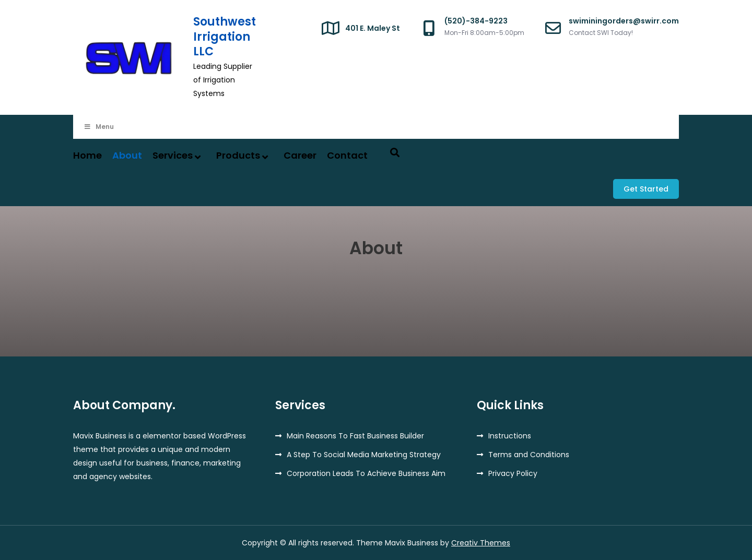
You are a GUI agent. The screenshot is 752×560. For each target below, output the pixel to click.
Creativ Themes (481, 543)
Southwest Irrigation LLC (225, 37)
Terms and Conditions (529, 455)
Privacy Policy (513, 473)
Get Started (646, 189)
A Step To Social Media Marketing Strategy (364, 455)
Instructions (510, 436)
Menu (99, 127)
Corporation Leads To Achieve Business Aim (366, 473)
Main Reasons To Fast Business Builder (355, 436)
